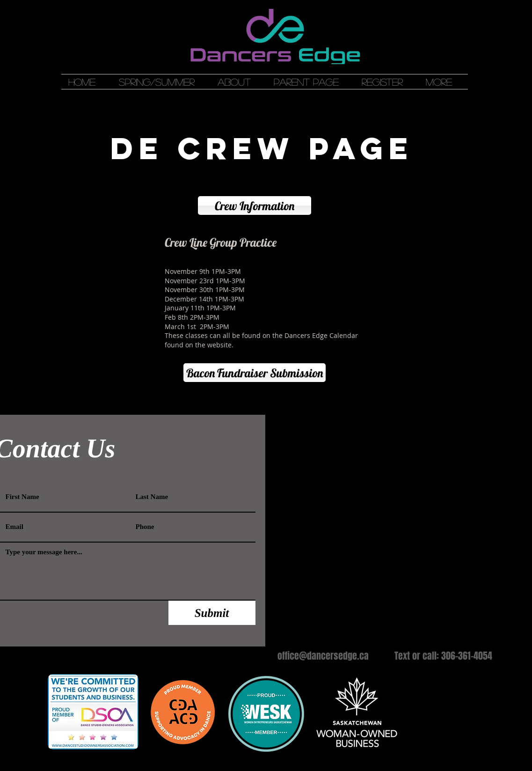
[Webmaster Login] (330, 410)
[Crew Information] (255, 206)
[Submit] (212, 613)
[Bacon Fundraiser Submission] (255, 373)
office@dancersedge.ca (323, 656)
